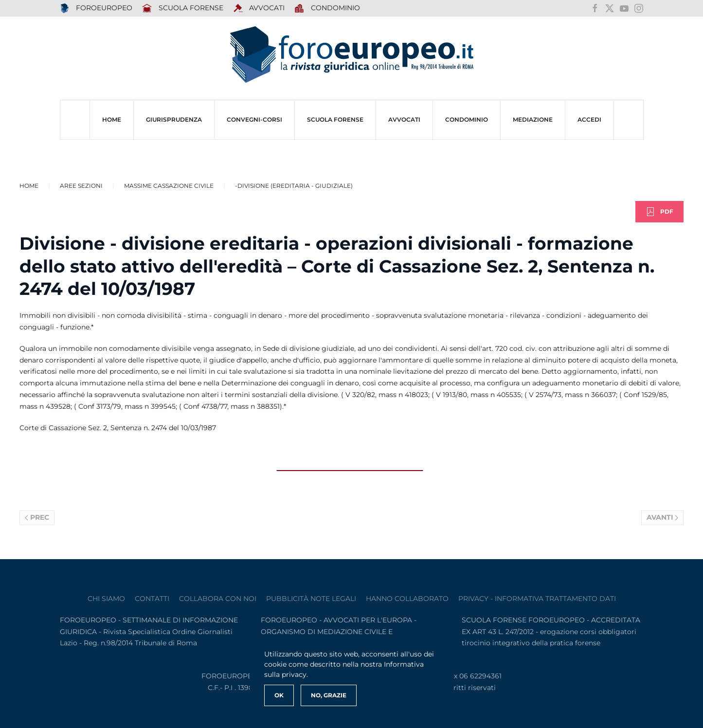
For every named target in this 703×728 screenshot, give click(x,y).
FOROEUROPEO (96, 8)
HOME (112, 119)
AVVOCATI (259, 8)
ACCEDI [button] (589, 119)
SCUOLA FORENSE (183, 8)
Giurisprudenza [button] (174, 119)
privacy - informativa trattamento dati (537, 599)
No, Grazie (329, 695)
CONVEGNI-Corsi (254, 119)
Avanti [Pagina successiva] (663, 517)
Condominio (327, 8)
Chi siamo (106, 599)
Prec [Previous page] (37, 517)
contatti (152, 599)
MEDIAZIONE (533, 119)
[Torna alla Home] (352, 55)
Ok (279, 695)
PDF (659, 212)
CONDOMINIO (467, 119)
